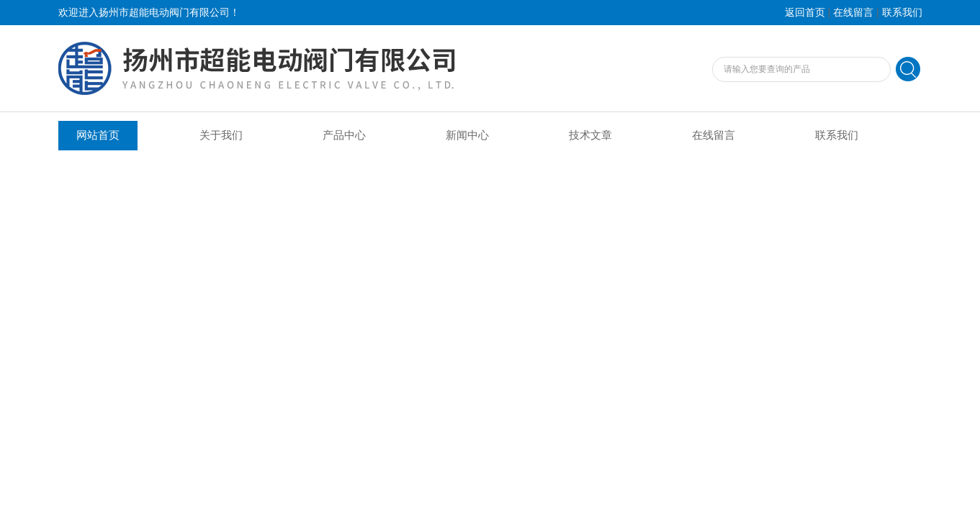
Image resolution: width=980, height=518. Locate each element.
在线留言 (853, 13)
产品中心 (344, 135)
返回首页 (805, 13)
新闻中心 (467, 135)
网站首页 (98, 135)
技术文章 (590, 135)
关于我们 (221, 135)
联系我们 (902, 13)
